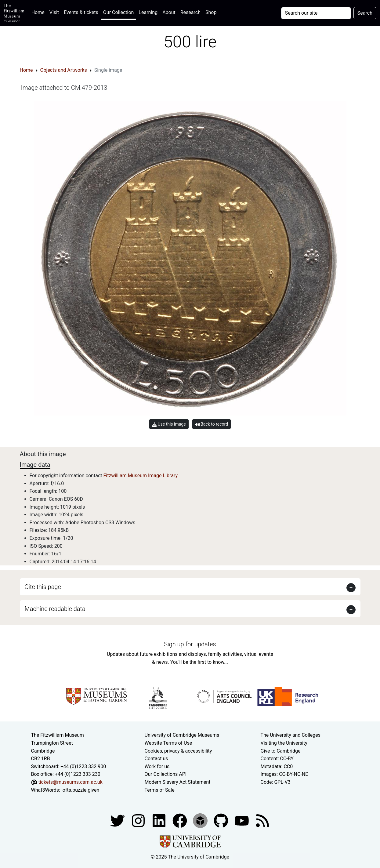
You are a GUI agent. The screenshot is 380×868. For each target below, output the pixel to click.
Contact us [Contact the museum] (156, 759)
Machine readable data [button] (55, 609)
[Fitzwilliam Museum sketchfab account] (201, 820)
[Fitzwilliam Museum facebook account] (160, 820)
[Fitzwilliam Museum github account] (222, 820)
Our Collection (118, 12)
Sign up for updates (190, 644)
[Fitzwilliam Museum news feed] (262, 820)
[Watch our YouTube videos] (242, 820)
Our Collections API (166, 774)
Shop (211, 12)
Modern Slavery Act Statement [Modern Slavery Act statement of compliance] (178, 782)
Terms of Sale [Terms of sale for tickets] (160, 790)
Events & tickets (81, 12)
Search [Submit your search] (365, 13)
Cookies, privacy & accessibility (178, 751)
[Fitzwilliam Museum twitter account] (118, 820)
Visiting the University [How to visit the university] (284, 743)
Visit (54, 12)
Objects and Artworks (64, 70)
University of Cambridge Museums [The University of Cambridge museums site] (182, 735)
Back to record (212, 424)
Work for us (157, 766)
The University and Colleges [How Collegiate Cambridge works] (291, 735)
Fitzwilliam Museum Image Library (140, 476)
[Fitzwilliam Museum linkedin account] (180, 820)
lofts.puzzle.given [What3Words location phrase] (80, 790)
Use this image (169, 424)
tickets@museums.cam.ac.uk (70, 782)
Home (39, 12)
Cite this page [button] (43, 587)
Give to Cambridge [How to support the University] (281, 751)
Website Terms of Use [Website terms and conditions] (168, 743)
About (169, 12)
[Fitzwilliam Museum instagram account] (139, 820)
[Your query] (316, 13)
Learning (148, 12)
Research (190, 12)
